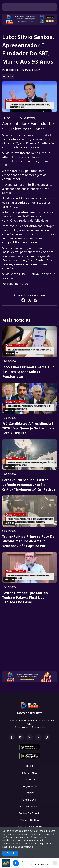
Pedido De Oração (29, 813)
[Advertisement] (29, 639)
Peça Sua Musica (29, 807)
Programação (30, 786)
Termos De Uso (29, 820)
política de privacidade (21, 847)
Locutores (29, 779)
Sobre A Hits (30, 773)
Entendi (10, 853)
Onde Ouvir (29, 800)
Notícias (8, 76)
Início (29, 766)
